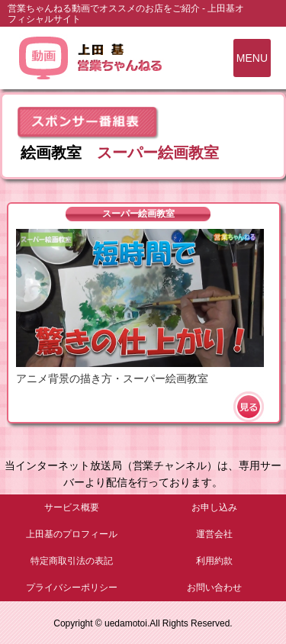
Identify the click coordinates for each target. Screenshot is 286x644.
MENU (252, 58)
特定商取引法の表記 (72, 561)
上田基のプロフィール (72, 534)
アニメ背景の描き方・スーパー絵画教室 (112, 378)
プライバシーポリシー (72, 588)
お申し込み (214, 507)
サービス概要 (72, 507)
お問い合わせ (214, 588)
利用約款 (214, 561)
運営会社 (214, 534)
